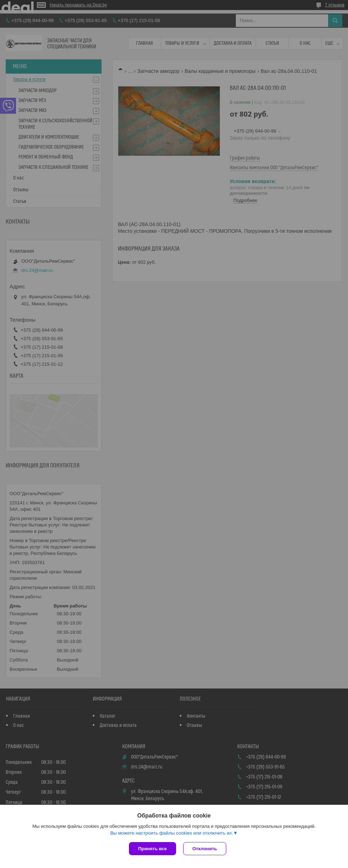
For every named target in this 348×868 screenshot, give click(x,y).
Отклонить (205, 849)
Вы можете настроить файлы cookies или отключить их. (172, 833)
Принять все (153, 849)
